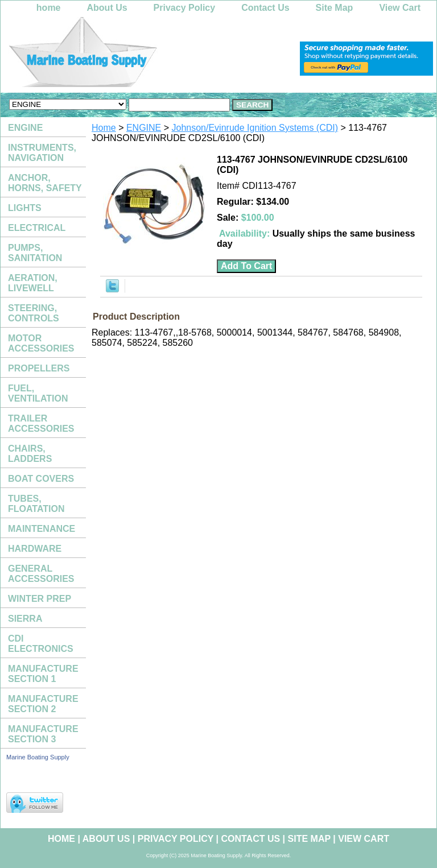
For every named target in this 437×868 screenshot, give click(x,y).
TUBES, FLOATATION (36, 504)
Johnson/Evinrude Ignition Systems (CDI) (255, 128)
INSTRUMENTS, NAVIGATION (42, 153)
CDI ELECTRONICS (41, 644)
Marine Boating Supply (38, 757)
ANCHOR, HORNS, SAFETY (45, 183)
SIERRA (25, 619)
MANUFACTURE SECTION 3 (43, 734)
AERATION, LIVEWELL (33, 283)
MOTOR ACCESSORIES (41, 343)
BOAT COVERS (41, 479)
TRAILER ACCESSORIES (41, 423)
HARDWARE (35, 549)
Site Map (335, 8)
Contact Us (265, 8)
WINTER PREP (40, 599)
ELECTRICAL (37, 228)
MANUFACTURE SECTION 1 (43, 674)
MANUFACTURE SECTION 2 (43, 704)
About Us (107, 8)
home (49, 8)
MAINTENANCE (42, 529)
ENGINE (144, 128)
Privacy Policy (185, 8)
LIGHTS (25, 208)
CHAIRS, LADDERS (30, 454)
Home (104, 128)
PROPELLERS (39, 368)
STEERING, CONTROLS (34, 313)
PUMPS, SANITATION (35, 253)
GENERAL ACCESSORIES (41, 574)
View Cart (400, 8)
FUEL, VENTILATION (38, 393)
